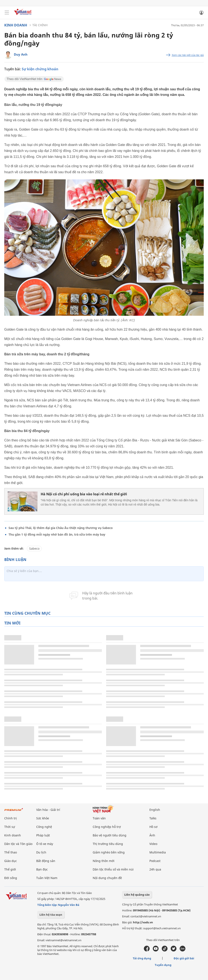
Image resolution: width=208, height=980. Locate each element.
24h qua (155, 869)
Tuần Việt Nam (47, 878)
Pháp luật (43, 835)
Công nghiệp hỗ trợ (107, 827)
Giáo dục (11, 861)
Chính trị (11, 818)
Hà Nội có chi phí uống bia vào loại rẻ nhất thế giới (84, 494)
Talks (153, 818)
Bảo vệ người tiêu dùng (110, 835)
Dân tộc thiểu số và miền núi (113, 869)
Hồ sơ (153, 827)
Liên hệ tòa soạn (51, 915)
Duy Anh (21, 54)
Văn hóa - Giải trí (48, 810)
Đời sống (11, 878)
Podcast (155, 861)
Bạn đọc (42, 869)
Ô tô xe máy (45, 844)
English (155, 810)
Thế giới (10, 869)
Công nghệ (44, 827)
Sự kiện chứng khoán (40, 69)
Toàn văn (99, 818)
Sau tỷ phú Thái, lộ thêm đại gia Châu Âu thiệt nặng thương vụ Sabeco (61, 528)
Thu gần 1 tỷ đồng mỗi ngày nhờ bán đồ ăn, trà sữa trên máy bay (57, 534)
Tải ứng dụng (142, 958)
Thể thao (11, 852)
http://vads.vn (143, 922)
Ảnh (152, 835)
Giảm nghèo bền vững (109, 852)
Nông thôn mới (104, 861)
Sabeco (34, 548)
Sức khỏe (43, 818)
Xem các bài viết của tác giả (188, 55)
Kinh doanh (16, 25)
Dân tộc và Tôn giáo (18, 844)
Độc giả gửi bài (184, 958)
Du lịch (41, 852)
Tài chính (40, 25)
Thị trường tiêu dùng (108, 844)
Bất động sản (46, 861)
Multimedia (158, 852)
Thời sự (10, 827)
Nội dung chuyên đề (107, 878)
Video (153, 844)
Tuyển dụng (163, 965)
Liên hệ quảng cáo (137, 895)
